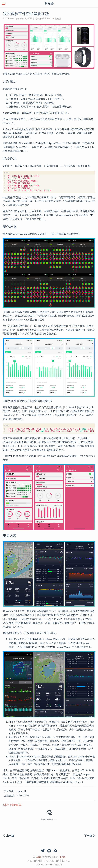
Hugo (39, 857)
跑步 (7, 805)
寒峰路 (49, 4)
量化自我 (16, 805)
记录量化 (19, 19)
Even (63, 857)
